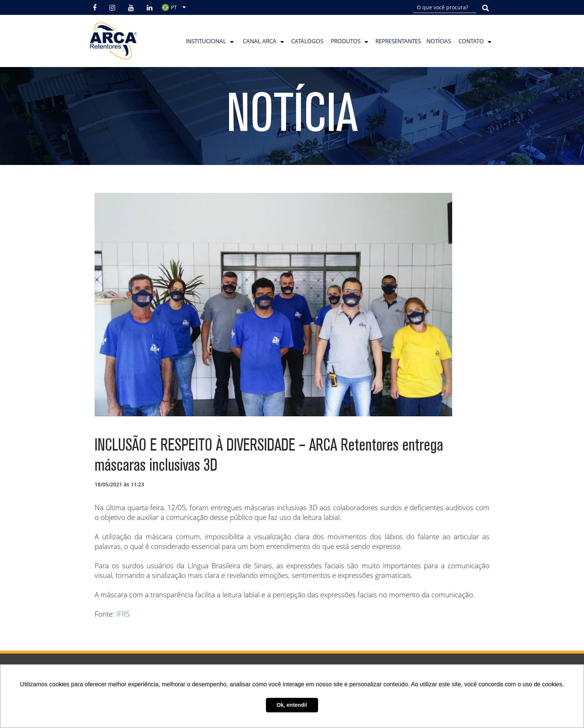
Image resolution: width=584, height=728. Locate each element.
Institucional (206, 41)
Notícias (439, 41)
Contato (471, 41)
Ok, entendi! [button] (292, 705)
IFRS (123, 614)
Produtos (346, 41)
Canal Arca (260, 41)
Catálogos (307, 41)
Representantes (398, 41)
